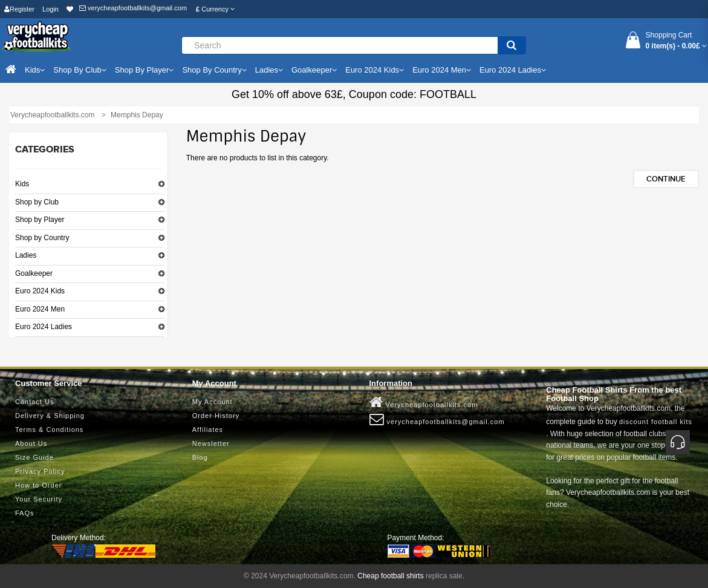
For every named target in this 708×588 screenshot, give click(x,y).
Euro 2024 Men (40, 309)
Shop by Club (37, 202)
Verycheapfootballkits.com (424, 402)
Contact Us (34, 402)
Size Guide (34, 457)
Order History (216, 416)
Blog (200, 457)
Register (19, 9)
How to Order (38, 485)
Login (50, 9)
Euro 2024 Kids (40, 291)
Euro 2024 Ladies (44, 327)
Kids (22, 184)
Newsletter (211, 443)
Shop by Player (40, 220)
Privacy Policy (40, 471)
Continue (666, 179)
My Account (213, 402)
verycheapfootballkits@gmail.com (133, 8)
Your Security (39, 499)
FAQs (25, 513)
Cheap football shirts (390, 576)
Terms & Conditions (49, 430)
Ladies (26, 255)
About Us (31, 443)
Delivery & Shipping (50, 416)
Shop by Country (42, 238)
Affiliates (208, 430)
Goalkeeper (34, 273)
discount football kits (656, 422)
